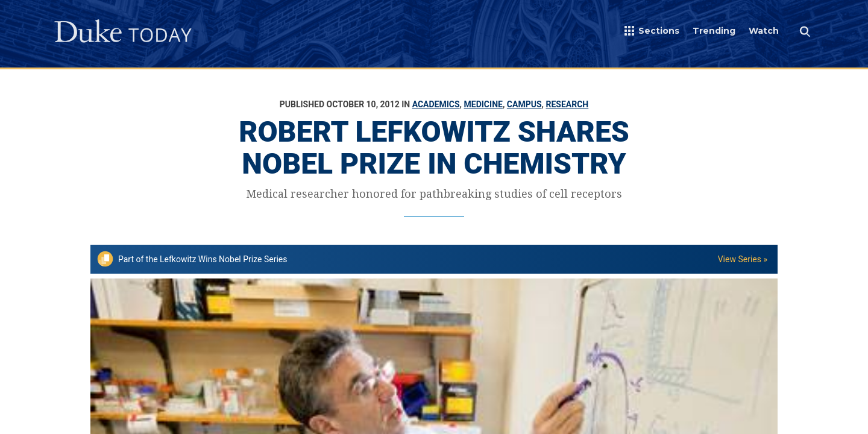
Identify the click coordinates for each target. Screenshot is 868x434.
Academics (436, 104)
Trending (714, 31)
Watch (764, 31)
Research (567, 104)
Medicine (483, 104)
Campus (524, 104)
